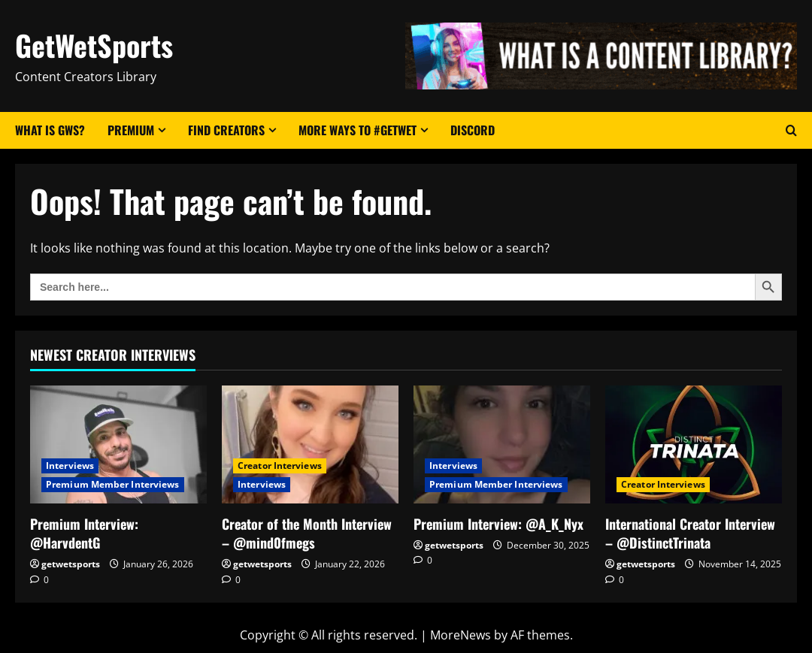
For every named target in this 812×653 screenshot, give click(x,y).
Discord (473, 130)
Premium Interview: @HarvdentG (84, 533)
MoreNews (461, 635)
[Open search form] (791, 130)
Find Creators (226, 130)
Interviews (70, 466)
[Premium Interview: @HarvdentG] (118, 444)
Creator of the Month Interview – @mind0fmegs (307, 533)
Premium (131, 130)
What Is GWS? (50, 130)
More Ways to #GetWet (358, 130)
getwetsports (71, 564)
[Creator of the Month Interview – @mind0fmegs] (310, 444)
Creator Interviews (280, 466)
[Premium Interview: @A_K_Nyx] (502, 444)
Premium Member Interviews (113, 484)
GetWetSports (94, 45)
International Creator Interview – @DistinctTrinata (690, 533)
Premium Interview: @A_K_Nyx (498, 524)
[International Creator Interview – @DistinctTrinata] (694, 444)
